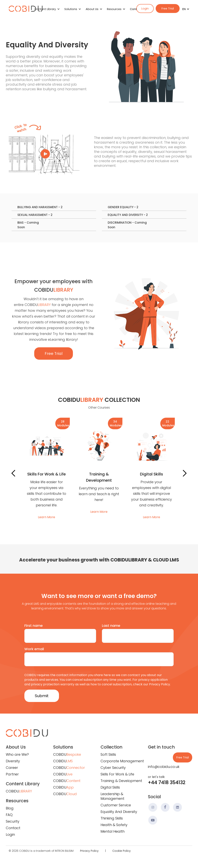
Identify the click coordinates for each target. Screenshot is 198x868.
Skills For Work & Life (117, 774)
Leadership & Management (112, 796)
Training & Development (121, 781)
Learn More (47, 517)
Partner (12, 774)
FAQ (9, 815)
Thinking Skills (112, 818)
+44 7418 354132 (167, 782)
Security (13, 821)
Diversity (13, 761)
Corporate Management (122, 761)
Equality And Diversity (119, 812)
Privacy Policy (89, 851)
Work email (34, 649)
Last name (111, 626)
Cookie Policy (122, 851)
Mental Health (113, 831)
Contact (13, 828)
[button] (184, 9)
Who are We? (17, 754)
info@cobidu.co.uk (164, 767)
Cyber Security (113, 768)
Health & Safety (114, 825)
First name (34, 626)
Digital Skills (110, 787)
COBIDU (19, 791)
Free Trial (168, 9)
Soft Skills (108, 754)
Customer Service (116, 805)
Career (12, 768)
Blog (10, 808)
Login (145, 9)
